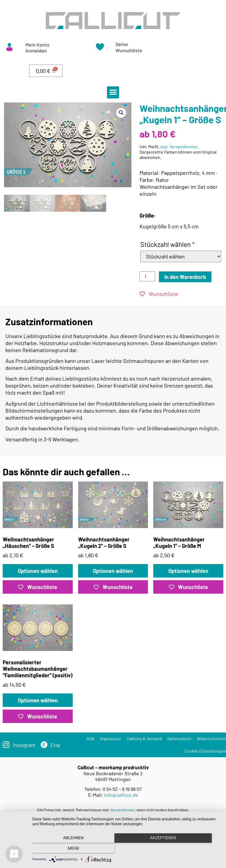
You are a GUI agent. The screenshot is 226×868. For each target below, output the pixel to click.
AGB (91, 739)
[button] (113, 92)
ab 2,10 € (38, 520)
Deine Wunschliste (129, 47)
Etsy (57, 745)
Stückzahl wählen (168, 244)
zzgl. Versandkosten (179, 146)
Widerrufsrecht (211, 739)
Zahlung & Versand (144, 739)
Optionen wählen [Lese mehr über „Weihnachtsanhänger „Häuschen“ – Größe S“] (38, 571)
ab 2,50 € (188, 520)
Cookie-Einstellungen (205, 751)
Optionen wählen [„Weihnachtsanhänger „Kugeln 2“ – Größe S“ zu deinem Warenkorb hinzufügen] (113, 571)
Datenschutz (179, 739)
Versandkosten (122, 810)
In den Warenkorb (185, 277)
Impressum (111, 739)
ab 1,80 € (113, 520)
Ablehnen (61, 849)
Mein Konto (37, 45)
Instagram (25, 745)
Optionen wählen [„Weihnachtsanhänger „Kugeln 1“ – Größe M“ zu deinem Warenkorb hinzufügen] (188, 571)
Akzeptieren (126, 849)
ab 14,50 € (38, 646)
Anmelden (36, 51)
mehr (192, 849)
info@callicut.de (121, 795)
